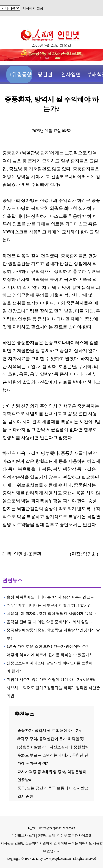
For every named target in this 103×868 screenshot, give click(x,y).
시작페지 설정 (33, 8)
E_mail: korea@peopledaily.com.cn (52, 828)
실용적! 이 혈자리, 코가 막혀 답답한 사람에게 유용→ (51, 614)
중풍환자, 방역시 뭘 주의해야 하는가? (49, 731)
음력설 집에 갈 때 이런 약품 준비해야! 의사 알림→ (50, 622)
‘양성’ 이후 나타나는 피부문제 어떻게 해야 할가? (48, 605)
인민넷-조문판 (28, 554)
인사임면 (71, 74)
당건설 (45, 74)
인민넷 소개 (46, 836)
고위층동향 (19, 74)
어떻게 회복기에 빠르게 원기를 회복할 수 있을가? (49, 655)
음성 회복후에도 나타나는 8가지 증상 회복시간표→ (50, 597)
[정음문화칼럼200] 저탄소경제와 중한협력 (53, 747)
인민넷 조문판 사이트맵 (74, 836)
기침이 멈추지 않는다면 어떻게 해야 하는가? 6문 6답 (51, 679)
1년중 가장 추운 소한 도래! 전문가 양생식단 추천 (48, 647)
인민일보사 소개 (23, 836)
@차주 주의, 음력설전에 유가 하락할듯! (51, 739)
